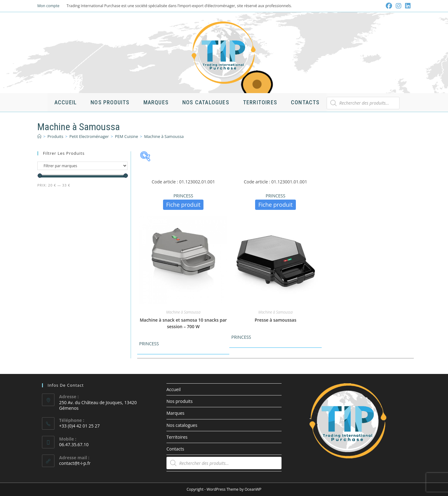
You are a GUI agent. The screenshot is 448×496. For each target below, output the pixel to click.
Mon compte (48, 6)
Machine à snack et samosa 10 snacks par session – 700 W (183, 323)
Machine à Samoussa (164, 136)
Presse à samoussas (275, 320)
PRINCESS (183, 196)
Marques (175, 413)
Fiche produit (183, 205)
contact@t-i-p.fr (75, 463)
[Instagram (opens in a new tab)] (399, 6)
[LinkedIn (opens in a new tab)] (407, 6)
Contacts (175, 449)
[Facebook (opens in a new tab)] (389, 6)
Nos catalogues (182, 425)
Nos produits (180, 401)
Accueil (174, 389)
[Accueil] (39, 136)
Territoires (177, 437)
